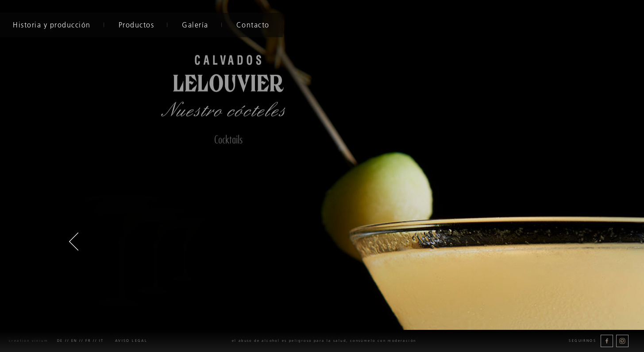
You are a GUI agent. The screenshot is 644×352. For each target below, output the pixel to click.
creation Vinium (29, 341)
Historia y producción (51, 25)
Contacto (252, 25)
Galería (194, 25)
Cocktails (228, 139)
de (60, 341)
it (102, 341)
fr (88, 341)
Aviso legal (131, 341)
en (74, 341)
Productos (135, 25)
